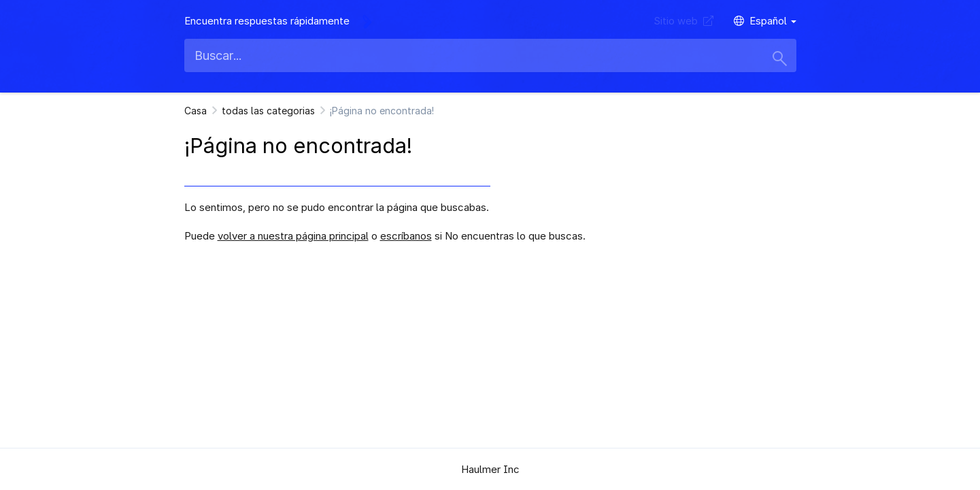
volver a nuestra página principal (293, 236)
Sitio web (683, 21)
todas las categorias (268, 111)
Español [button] (765, 21)
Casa (196, 111)
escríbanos (406, 236)
